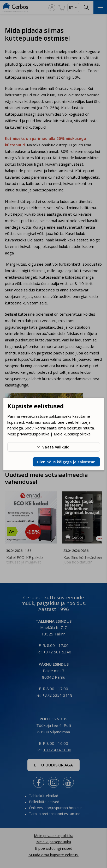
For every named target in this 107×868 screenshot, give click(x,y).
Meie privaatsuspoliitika (28, 434)
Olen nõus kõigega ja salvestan (66, 462)
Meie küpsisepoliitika (72, 434)
